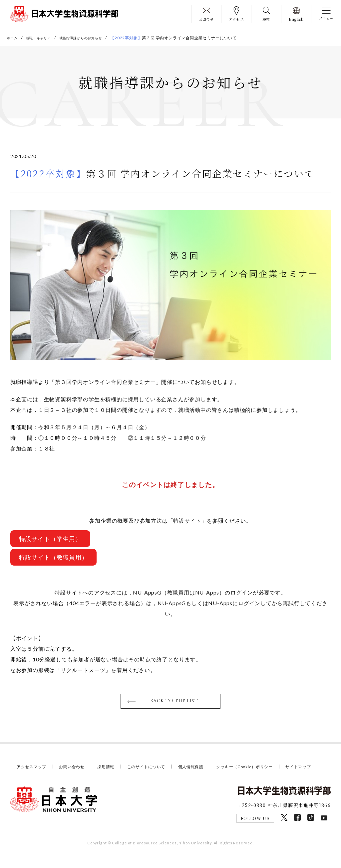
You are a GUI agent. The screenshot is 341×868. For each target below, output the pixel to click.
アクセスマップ (33, 770)
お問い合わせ (75, 770)
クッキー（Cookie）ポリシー (259, 770)
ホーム (13, 38)
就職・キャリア (43, 38)
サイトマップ (30, 778)
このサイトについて (154, 770)
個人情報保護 (201, 770)
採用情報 (111, 770)
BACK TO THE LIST (175, 704)
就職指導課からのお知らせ (92, 38)
